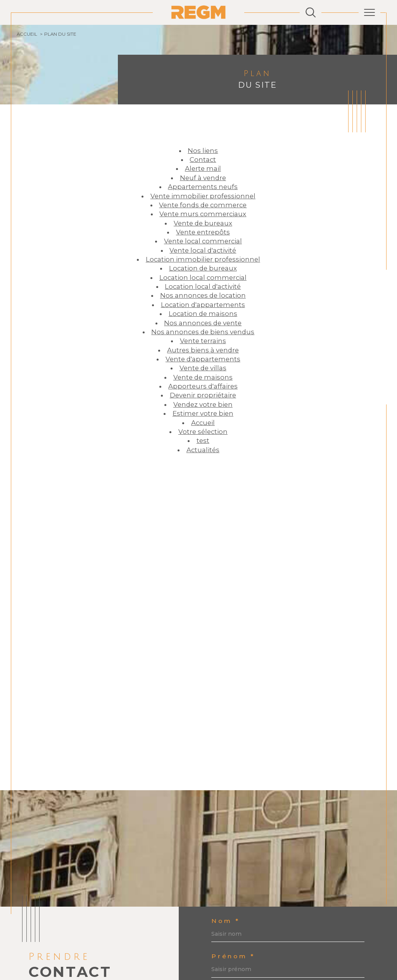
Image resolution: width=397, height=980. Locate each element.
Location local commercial (203, 278)
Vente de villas (203, 368)
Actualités (203, 450)
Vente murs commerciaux (203, 214)
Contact (203, 160)
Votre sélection (203, 432)
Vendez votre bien (203, 404)
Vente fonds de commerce (203, 205)
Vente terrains (203, 341)
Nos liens (203, 151)
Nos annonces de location (203, 295)
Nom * (225, 921)
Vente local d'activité (203, 250)
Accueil (27, 34)
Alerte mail (203, 168)
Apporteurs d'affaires (203, 386)
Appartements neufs (203, 187)
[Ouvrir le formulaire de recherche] (311, 12)
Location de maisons (203, 314)
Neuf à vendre (203, 178)
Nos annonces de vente (203, 323)
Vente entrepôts (203, 232)
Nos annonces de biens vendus (203, 332)
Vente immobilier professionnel (203, 196)
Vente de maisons (203, 377)
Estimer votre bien (203, 413)
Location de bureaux (203, 268)
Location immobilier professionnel (203, 259)
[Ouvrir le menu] (369, 12)
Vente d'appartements (203, 359)
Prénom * (233, 956)
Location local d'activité (203, 286)
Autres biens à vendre (203, 350)
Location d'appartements (203, 305)
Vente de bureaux (203, 223)
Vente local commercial (203, 241)
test (203, 441)
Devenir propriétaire (203, 395)
